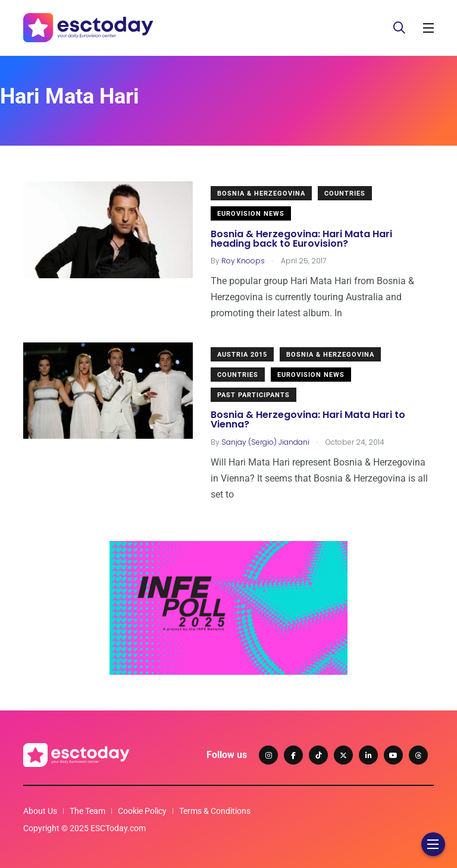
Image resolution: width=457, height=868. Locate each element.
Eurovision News (251, 214)
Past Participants (253, 395)
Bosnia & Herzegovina (261, 194)
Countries (345, 194)
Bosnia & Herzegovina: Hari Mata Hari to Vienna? (308, 420)
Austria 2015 (242, 355)
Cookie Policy (142, 811)
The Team (87, 811)
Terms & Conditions (215, 811)
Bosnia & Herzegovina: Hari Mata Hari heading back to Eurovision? (301, 239)
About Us (40, 811)
